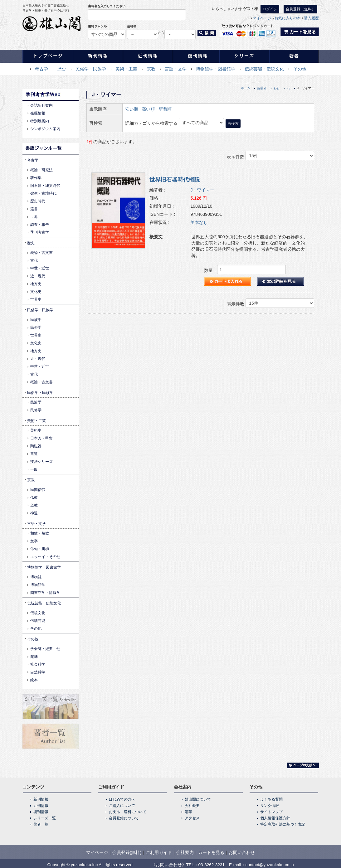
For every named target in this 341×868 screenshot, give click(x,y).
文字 (34, 541)
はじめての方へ (122, 799)
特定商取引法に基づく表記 (283, 824)
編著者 (262, 88)
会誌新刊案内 (41, 105)
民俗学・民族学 (91, 69)
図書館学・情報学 (45, 593)
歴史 (62, 69)
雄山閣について (198, 799)
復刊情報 (41, 812)
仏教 (34, 497)
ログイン (270, 9)
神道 (34, 513)
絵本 (34, 680)
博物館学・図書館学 (216, 69)
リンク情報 (270, 806)
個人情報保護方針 (275, 818)
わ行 (277, 88)
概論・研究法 (41, 170)
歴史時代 (38, 201)
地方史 (36, 284)
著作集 (36, 178)
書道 (34, 454)
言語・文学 (176, 69)
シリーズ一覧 (45, 818)
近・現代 (38, 276)
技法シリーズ (41, 462)
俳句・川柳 (40, 549)
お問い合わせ (242, 852)
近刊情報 (41, 806)
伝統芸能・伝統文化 (264, 69)
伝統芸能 (38, 621)
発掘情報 (38, 113)
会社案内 (185, 852)
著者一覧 (41, 824)
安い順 (132, 109)
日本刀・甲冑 (41, 438)
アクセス (192, 818)
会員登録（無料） (300, 9)
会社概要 (192, 806)
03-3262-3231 (212, 865)
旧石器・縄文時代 (45, 186)
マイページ (262, 18)
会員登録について (124, 818)
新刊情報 (41, 799)
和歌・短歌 (40, 533)
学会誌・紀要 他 (45, 649)
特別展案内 (40, 121)
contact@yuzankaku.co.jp (270, 865)
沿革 (188, 812)
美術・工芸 (126, 69)
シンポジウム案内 (45, 129)
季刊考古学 (40, 232)
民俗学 (36, 327)
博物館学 (38, 585)
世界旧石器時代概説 (175, 180)
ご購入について (122, 806)
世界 (34, 217)
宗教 (151, 69)
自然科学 (38, 672)
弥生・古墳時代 (43, 193)
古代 (34, 260)
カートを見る (211, 852)
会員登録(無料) (127, 852)
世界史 (36, 299)
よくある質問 (271, 799)
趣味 (34, 657)
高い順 (148, 109)
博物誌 (36, 577)
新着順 (165, 109)
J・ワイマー (202, 190)
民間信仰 (38, 490)
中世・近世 (40, 268)
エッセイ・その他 (45, 557)
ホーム (246, 88)
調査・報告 (40, 225)
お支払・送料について (128, 812)
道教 (34, 505)
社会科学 (38, 664)
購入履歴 (311, 18)
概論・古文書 (41, 253)
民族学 (36, 320)
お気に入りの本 (288, 18)
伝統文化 (38, 613)
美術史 (36, 430)
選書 (34, 209)
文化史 (36, 292)
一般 (34, 469)
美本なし (199, 222)
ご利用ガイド (159, 852)
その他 (300, 69)
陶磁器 (36, 446)
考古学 (41, 69)
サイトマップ (271, 812)
